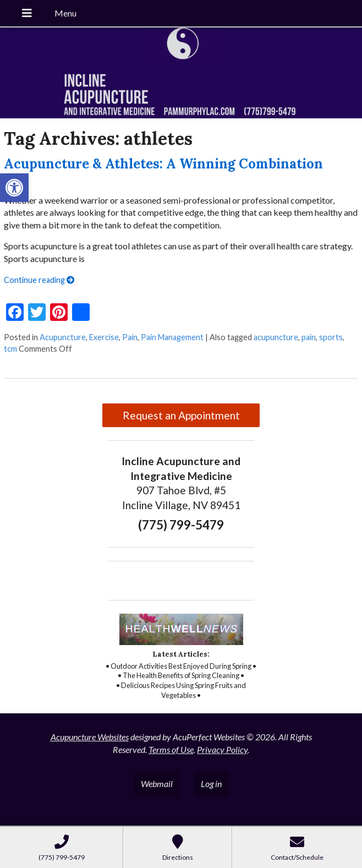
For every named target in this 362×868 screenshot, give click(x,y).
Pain (130, 337)
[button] (14, 188)
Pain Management (172, 337)
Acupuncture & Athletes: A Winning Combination (163, 164)
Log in (211, 784)
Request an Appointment (181, 415)
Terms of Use (171, 749)
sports (331, 337)
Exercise (104, 337)
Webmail (157, 784)
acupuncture (276, 337)
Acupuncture (63, 337)
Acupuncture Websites (90, 737)
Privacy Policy (222, 749)
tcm (10, 349)
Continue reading (39, 280)
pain (309, 337)
